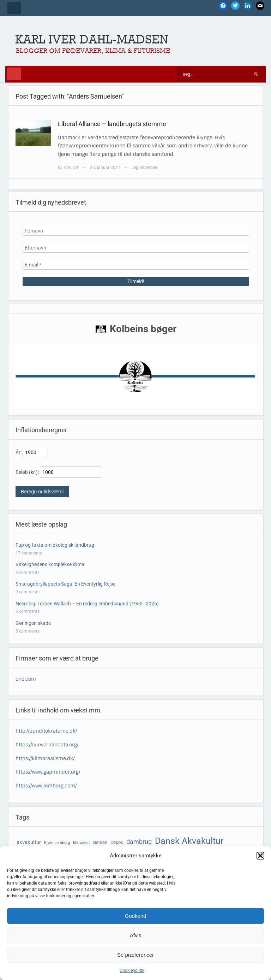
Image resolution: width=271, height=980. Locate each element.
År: (19, 452)
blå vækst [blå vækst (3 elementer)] (82, 843)
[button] (260, 856)
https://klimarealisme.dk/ (45, 758)
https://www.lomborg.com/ (46, 786)
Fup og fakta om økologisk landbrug (55, 545)
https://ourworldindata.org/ (47, 745)
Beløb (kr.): (27, 472)
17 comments (29, 553)
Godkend (136, 916)
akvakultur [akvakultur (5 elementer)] (29, 842)
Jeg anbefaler (144, 168)
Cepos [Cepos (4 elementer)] (117, 842)
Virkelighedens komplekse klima (50, 564)
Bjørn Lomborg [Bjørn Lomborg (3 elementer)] (57, 843)
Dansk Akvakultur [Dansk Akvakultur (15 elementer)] (189, 841)
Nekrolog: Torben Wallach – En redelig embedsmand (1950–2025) (87, 604)
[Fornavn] (136, 231)
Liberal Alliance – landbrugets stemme (112, 124)
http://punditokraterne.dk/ (46, 731)
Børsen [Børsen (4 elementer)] (100, 842)
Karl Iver (71, 168)
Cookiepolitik (132, 970)
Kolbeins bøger (143, 329)
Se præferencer (135, 955)
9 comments (28, 573)
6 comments (28, 611)
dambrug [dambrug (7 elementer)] (139, 842)
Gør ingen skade (33, 623)
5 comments (28, 631)
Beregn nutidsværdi (42, 492)
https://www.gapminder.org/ (48, 772)
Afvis (136, 935)
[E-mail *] (136, 265)
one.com (26, 679)
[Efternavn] (136, 248)
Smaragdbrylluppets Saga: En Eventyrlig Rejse (65, 584)
